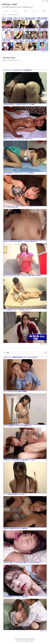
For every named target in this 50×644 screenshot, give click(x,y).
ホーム (4, 15)
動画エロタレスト (45, 51)
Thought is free (32, 641)
